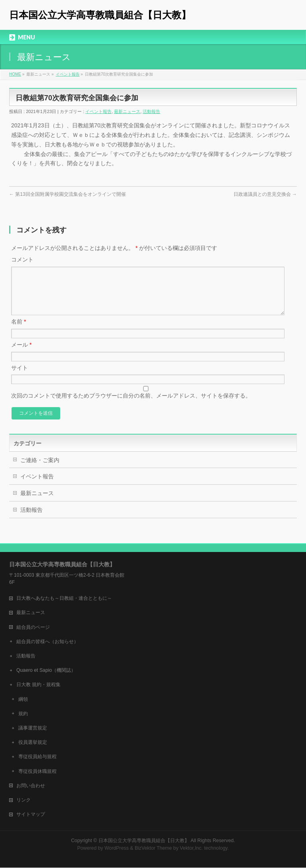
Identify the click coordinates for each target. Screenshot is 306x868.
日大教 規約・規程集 (38, 685)
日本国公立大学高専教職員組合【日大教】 (100, 15)
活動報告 (151, 111)
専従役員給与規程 (37, 757)
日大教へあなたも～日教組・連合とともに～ (64, 599)
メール (21, 354)
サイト (20, 377)
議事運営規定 (33, 728)
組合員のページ (33, 628)
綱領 (23, 700)
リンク (24, 800)
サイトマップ (31, 815)
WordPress (117, 848)
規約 (23, 714)
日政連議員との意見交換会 (265, 194)
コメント (22, 259)
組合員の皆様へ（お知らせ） (47, 642)
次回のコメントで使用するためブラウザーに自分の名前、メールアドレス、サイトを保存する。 (131, 405)
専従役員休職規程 (37, 772)
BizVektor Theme (153, 848)
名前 (19, 331)
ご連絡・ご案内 (40, 470)
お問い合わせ (31, 786)
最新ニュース (127, 111)
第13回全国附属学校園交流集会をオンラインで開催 (68, 194)
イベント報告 (68, 74)
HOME (15, 74)
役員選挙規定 (33, 743)
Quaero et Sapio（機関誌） (46, 671)
